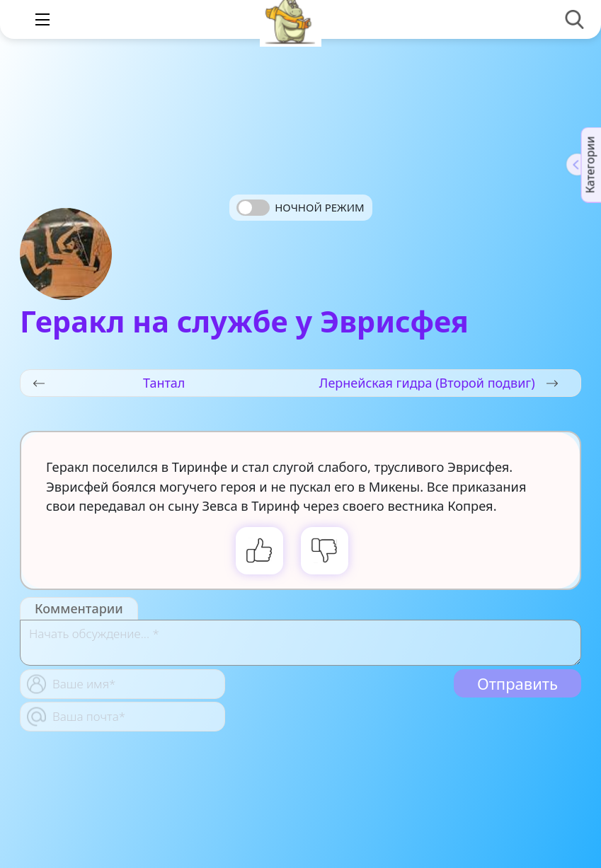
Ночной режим (319, 207)
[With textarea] (300, 643)
